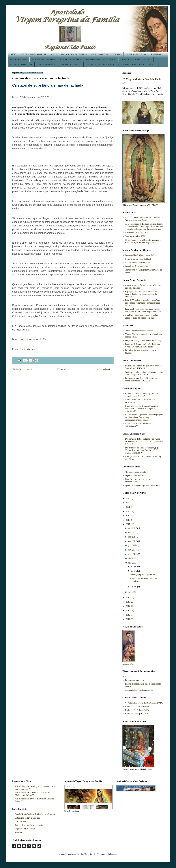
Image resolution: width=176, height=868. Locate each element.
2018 (128, 520)
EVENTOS (156, 54)
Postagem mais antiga (103, 369)
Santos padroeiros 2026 (135, 236)
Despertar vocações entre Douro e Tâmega (143, 341)
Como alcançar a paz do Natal (138, 259)
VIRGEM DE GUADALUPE (34, 54)
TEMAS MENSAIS (19, 59)
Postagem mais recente (23, 369)
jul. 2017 (132, 545)
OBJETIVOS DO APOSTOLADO (106, 54)
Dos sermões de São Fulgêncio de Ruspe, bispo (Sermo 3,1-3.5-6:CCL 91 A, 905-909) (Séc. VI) (144, 441)
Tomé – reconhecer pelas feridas (139, 331)
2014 (128, 606)
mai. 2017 (133, 554)
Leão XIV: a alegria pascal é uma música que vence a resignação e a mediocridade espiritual (143, 303)
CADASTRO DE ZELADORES (100, 64)
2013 (128, 610)
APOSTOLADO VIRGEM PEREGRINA (69, 54)
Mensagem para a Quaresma (143, 574)
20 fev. (134, 571)
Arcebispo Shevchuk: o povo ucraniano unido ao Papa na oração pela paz (142, 317)
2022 (128, 503)
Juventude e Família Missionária (29, 825)
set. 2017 (132, 537)
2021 (128, 507)
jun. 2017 (133, 550)
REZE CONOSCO (143, 59)
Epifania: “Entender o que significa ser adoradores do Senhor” (142, 395)
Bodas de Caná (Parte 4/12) (137, 707)
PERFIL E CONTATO (72, 64)
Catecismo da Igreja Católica (27, 818)
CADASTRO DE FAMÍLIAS (131, 64)
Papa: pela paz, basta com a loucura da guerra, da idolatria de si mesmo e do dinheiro (142, 294)
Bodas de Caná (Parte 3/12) (137, 710)
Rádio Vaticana (28, 349)
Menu (128, 677)
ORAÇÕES (126, 59)
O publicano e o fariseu (135, 475)
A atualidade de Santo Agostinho (139, 690)
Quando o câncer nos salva (137, 266)
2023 (128, 498)
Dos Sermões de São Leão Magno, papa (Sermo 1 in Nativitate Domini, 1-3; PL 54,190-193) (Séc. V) (142, 450)
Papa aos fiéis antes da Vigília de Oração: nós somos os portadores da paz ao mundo (143, 310)
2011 (128, 619)
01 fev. (134, 587)
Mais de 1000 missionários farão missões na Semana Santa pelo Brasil (144, 219)
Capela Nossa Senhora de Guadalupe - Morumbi (36, 814)
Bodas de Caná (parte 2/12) (137, 714)
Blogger (114, 854)
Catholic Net (20, 822)
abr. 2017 (133, 558)
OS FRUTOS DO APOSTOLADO (101, 59)
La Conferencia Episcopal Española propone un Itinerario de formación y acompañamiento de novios (144, 417)
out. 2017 (133, 533)
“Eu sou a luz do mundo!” (136, 472)
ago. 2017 (133, 541)
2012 (128, 615)
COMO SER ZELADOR (71, 59)
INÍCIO (13, 54)
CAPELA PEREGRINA (136, 54)
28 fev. (134, 567)
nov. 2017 (133, 528)
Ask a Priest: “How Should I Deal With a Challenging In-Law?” (33, 794)
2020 (128, 511)
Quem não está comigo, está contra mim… (143, 485)
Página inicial (63, 369)
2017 (128, 524)
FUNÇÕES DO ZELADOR (44, 59)
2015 (128, 602)
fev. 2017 (132, 563)
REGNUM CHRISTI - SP (21, 64)
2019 (128, 516)
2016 (128, 597)
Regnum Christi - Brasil (25, 829)
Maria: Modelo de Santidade (137, 263)
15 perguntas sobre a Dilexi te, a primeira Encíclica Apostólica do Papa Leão (143, 241)
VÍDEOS (152, 64)
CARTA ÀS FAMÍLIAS (47, 64)
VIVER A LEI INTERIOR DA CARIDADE (144, 703)
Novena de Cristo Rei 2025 (137, 233)
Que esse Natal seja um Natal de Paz (141, 255)
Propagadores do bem (134, 680)
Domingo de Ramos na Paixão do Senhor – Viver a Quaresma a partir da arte (144, 345)
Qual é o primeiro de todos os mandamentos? (138, 480)
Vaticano (19, 832)
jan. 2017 (133, 592)
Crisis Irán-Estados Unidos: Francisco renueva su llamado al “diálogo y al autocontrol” (141, 409)
